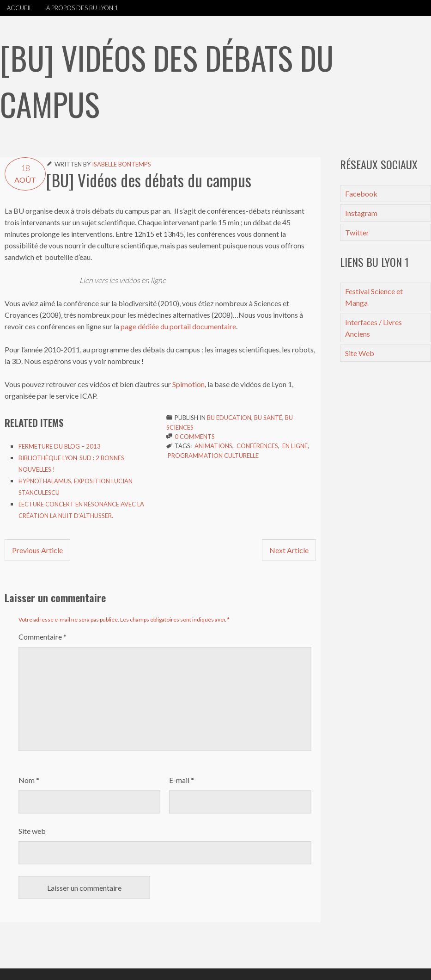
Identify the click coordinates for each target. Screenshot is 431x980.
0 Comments (195, 437)
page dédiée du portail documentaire (178, 326)
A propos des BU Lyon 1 (82, 8)
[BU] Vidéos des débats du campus (149, 180)
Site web (32, 831)
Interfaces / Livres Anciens (373, 328)
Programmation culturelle (213, 456)
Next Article (289, 550)
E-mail (182, 780)
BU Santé (268, 418)
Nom (29, 780)
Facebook (361, 194)
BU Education (229, 418)
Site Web (360, 353)
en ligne (295, 446)
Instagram (361, 213)
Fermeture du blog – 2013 (60, 446)
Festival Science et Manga (374, 297)
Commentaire (42, 637)
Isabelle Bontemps (121, 164)
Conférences (257, 446)
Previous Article (37, 550)
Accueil (20, 8)
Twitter (357, 232)
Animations (213, 446)
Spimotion (188, 384)
